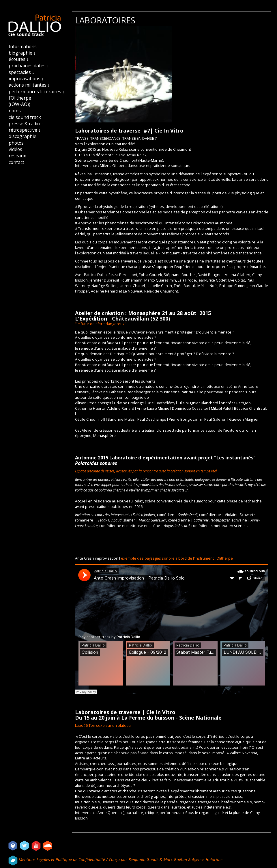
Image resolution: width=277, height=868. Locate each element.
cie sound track (25, 117)
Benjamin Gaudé (144, 859)
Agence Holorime (207, 859)
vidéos (15, 149)
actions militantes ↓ (29, 85)
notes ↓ (16, 111)
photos (16, 143)
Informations (23, 46)
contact (16, 162)
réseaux (17, 156)
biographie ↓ (22, 53)
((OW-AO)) (19, 104)
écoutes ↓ (19, 59)
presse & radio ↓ (26, 124)
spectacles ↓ (21, 72)
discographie (23, 136)
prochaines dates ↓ (29, 66)
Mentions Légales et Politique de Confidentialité (62, 859)
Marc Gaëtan (175, 859)
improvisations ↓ (26, 79)
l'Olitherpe (20, 98)
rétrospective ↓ (25, 130)
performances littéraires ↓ (37, 92)
